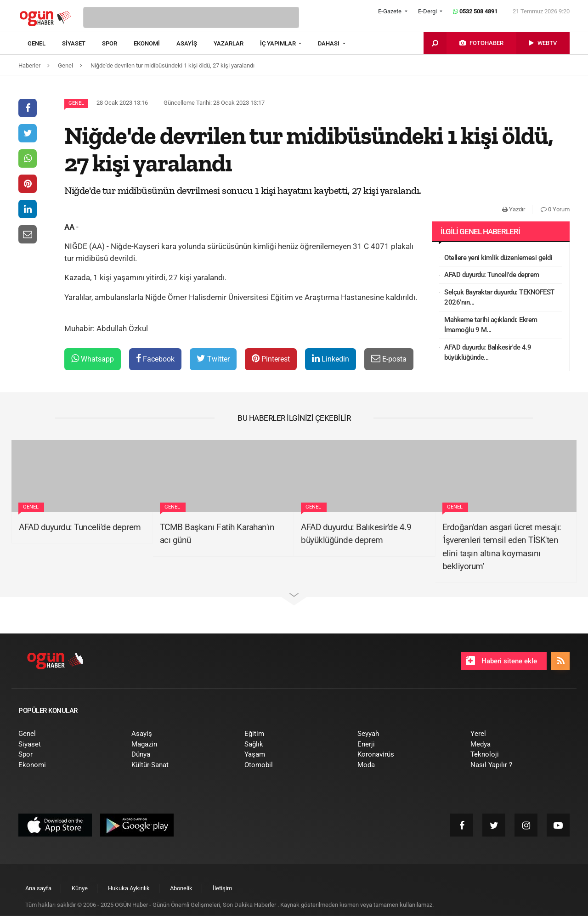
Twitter (213, 359)
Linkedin (331, 359)
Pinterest (271, 359)
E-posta (389, 359)
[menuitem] (45, 44)
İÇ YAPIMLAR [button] (279, 43)
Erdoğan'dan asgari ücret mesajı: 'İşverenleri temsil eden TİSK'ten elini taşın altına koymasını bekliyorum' (502, 547)
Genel (76, 103)
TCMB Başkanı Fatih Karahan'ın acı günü (217, 534)
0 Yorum (555, 209)
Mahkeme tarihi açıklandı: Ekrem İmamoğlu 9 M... (491, 325)
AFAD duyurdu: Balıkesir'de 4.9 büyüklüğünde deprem (356, 534)
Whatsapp (93, 359)
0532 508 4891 (475, 11)
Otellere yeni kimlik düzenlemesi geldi (498, 258)
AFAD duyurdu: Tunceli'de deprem (492, 275)
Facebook (155, 359)
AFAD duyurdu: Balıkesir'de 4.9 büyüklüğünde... (488, 353)
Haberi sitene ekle (501, 661)
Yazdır (514, 209)
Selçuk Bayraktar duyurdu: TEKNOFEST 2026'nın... (499, 297)
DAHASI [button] (329, 43)
